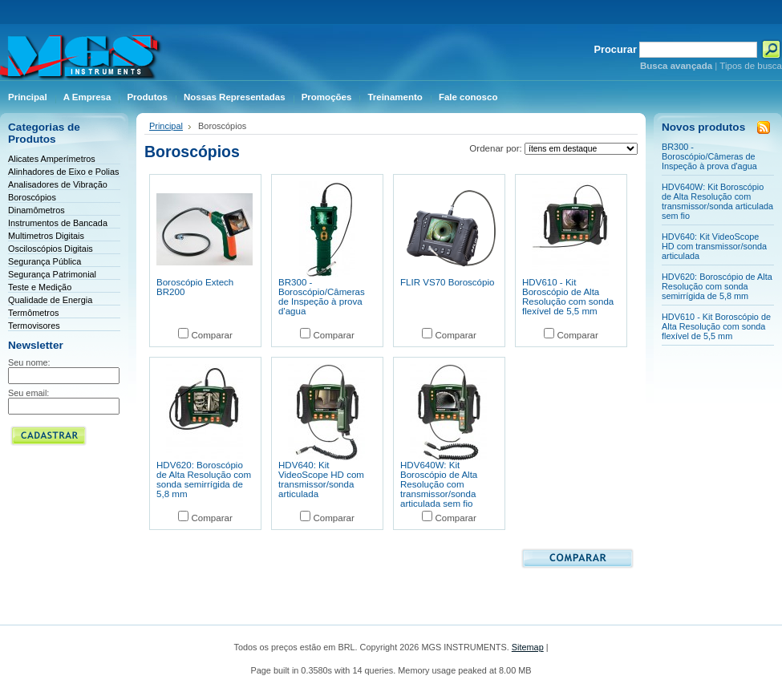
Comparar (211, 335)
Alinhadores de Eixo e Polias (63, 172)
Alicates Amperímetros (52, 159)
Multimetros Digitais (46, 236)
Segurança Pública (45, 261)
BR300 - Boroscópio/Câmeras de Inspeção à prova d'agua (322, 297)
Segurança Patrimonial (52, 274)
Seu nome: (29, 362)
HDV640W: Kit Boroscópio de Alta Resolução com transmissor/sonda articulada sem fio (439, 484)
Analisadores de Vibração (58, 184)
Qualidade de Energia (50, 300)
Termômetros (33, 313)
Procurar (616, 49)
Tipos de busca (751, 66)
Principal (166, 126)
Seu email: (28, 393)
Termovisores (34, 326)
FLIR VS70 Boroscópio (447, 282)
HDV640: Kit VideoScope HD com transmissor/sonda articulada (321, 479)
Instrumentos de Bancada (58, 223)
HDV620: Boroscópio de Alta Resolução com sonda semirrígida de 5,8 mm (204, 479)
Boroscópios (32, 197)
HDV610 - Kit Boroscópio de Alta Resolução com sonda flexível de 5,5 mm (568, 297)
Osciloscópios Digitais (51, 249)
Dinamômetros (36, 210)
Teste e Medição (40, 287)
